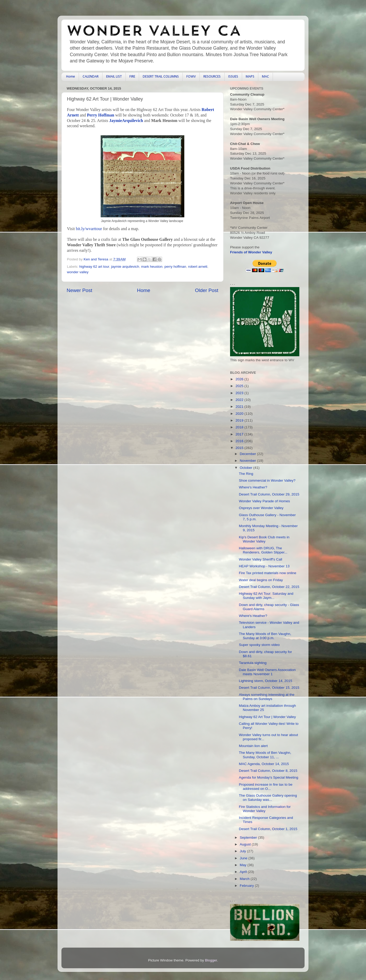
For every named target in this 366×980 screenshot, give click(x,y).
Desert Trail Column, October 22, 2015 (269, 587)
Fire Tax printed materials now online (268, 573)
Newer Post (79, 290)
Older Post (207, 290)
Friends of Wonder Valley (251, 252)
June (244, 858)
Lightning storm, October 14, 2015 (266, 681)
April (244, 872)
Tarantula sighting (253, 663)
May (244, 865)
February (247, 886)
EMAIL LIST (114, 77)
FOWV (191, 77)
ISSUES (233, 77)
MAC (265, 77)
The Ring (246, 474)
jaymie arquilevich (125, 267)
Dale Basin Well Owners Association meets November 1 (267, 672)
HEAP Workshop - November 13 (264, 566)
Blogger (211, 960)
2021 (240, 407)
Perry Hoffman (100, 115)
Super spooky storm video (259, 645)
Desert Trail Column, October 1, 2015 (268, 829)
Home (71, 77)
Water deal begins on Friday (261, 580)
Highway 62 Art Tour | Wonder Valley (267, 717)
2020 (240, 414)
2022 (240, 400)
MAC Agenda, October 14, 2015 (264, 764)
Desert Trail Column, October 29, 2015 (269, 494)
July (243, 851)
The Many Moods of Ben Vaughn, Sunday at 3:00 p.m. (265, 636)
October (247, 468)
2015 (240, 448)
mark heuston (152, 267)
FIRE (132, 77)
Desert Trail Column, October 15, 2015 (269, 688)
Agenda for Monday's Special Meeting (269, 777)
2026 (240, 379)
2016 (240, 441)
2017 (240, 434)
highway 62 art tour (94, 267)
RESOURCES (212, 77)
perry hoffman (175, 267)
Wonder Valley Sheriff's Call (261, 559)
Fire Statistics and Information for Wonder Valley (265, 809)
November (248, 461)
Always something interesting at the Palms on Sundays (267, 697)
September (249, 838)
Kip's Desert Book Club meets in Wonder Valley (264, 539)
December (248, 454)
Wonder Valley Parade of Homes (264, 501)
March (245, 879)
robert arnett (198, 267)
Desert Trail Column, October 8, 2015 (268, 771)
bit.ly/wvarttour (89, 229)
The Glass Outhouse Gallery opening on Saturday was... (268, 798)
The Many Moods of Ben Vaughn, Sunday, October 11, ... (265, 755)
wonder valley (78, 272)
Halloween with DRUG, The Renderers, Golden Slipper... (263, 550)
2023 (240, 393)
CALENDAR (91, 77)
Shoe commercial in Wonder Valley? (267, 480)
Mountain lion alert (253, 746)
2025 (240, 386)
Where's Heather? (253, 487)
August (246, 844)
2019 (240, 420)
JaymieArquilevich (126, 121)
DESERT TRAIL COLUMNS (161, 77)
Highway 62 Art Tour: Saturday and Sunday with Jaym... (266, 596)
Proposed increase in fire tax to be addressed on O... (266, 787)
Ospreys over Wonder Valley (261, 508)
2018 (240, 427)
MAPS (250, 77)
